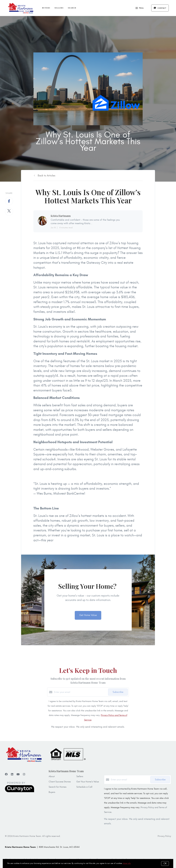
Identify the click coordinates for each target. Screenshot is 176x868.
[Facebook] (6, 774)
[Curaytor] (20, 792)
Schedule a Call (84, 787)
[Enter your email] (80, 692)
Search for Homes (57, 787)
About (52, 776)
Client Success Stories (60, 782)
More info (127, 863)
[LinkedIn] (12, 774)
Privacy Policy (164, 836)
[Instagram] (24, 774)
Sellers (59, 8)
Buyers (46, 8)
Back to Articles (46, 176)
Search (72, 8)
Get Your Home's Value (88, 782)
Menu (140, 8)
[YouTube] (18, 774)
